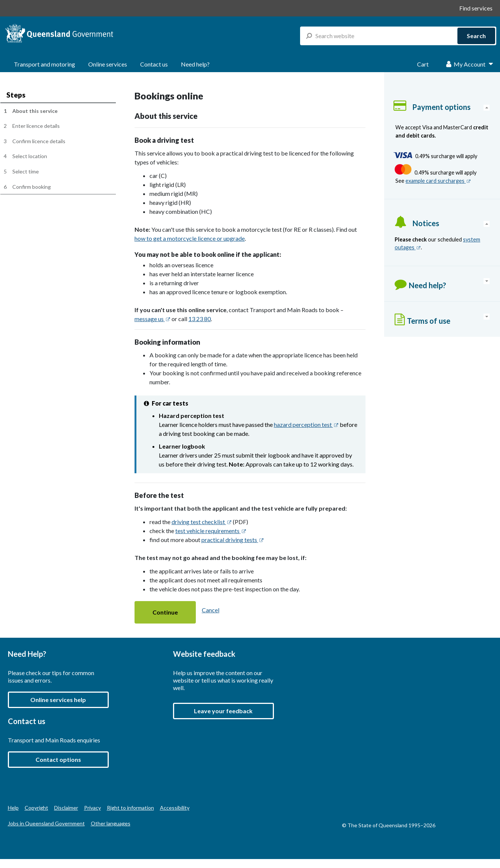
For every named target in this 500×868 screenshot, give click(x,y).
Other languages (111, 823)
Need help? (195, 64)
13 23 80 (200, 319)
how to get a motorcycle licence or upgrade (190, 238)
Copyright (36, 808)
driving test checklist (202, 522)
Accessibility (175, 808)
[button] (165, 612)
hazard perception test (306, 424)
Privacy (92, 808)
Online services (108, 64)
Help (13, 808)
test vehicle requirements (211, 531)
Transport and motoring (44, 64)
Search (476, 36)
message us (152, 319)
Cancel (211, 610)
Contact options (58, 759)
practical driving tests (233, 540)
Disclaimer (66, 808)
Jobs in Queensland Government (46, 823)
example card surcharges (438, 181)
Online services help (58, 700)
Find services (476, 8)
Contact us (154, 64)
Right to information (130, 808)
